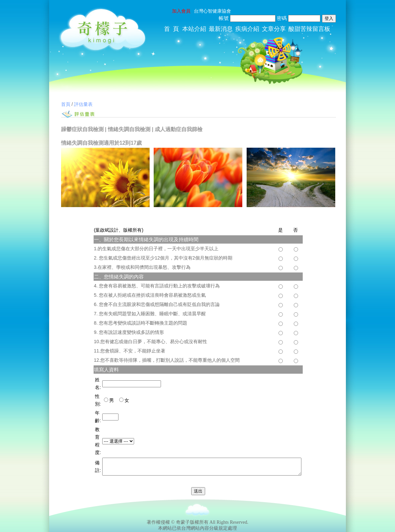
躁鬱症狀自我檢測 (82, 129)
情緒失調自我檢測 (129, 129)
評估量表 (83, 104)
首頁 (66, 104)
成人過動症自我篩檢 (179, 129)
